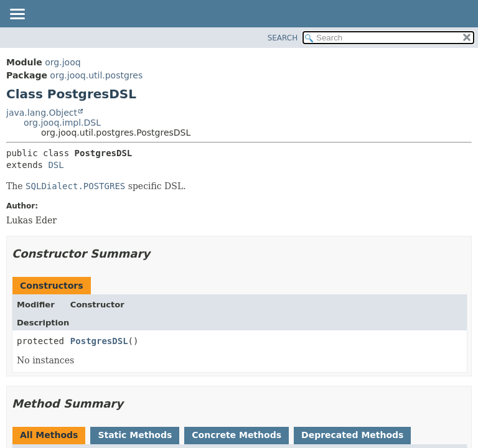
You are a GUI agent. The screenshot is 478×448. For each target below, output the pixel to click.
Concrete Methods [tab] (237, 435)
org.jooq (63, 62)
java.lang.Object (42, 113)
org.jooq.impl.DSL (62, 123)
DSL (56, 165)
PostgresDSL (99, 341)
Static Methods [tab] (135, 435)
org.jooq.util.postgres (96, 75)
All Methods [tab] (49, 435)
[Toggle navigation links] (17, 15)
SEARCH (283, 38)
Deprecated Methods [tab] (352, 435)
